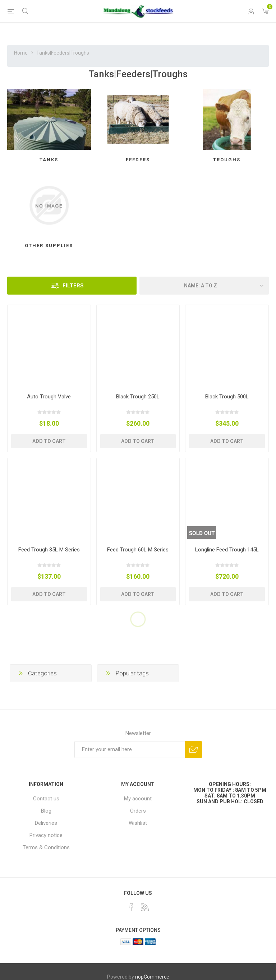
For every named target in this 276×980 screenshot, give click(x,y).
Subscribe (194, 750)
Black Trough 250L (138, 397)
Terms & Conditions (46, 847)
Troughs (227, 160)
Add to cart (49, 441)
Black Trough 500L (227, 397)
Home (21, 53)
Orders (138, 811)
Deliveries (46, 823)
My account (138, 799)
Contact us (46, 799)
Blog (46, 811)
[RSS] (145, 907)
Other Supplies (49, 246)
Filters (73, 286)
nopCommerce (152, 977)
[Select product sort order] (204, 286)
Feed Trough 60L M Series (138, 550)
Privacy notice (46, 835)
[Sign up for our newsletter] (130, 750)
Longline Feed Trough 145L (227, 550)
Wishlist (138, 823)
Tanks (49, 160)
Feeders (138, 160)
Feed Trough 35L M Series (49, 550)
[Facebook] (131, 907)
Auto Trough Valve (49, 397)
